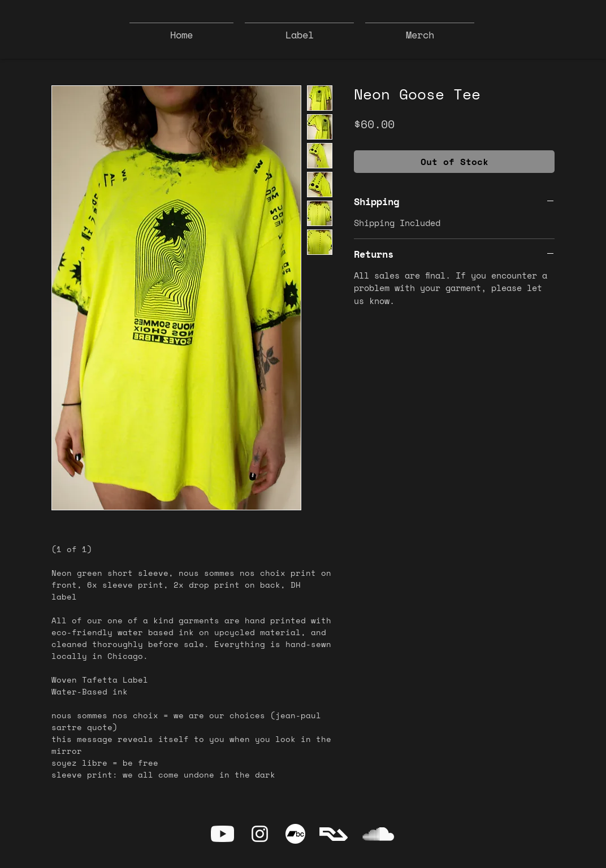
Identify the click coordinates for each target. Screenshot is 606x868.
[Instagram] (260, 834)
